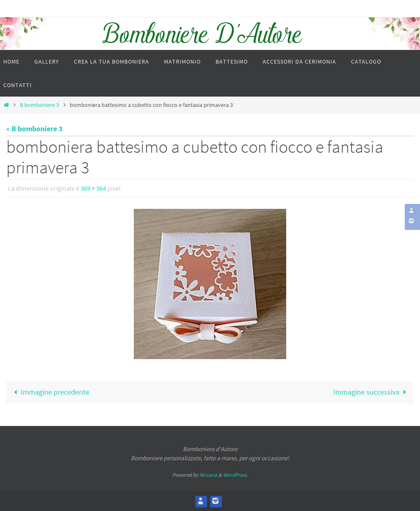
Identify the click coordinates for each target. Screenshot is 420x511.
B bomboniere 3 (39, 105)
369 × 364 (93, 188)
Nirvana (208, 475)
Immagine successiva (371, 392)
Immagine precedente (50, 392)
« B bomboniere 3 (34, 129)
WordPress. (235, 475)
